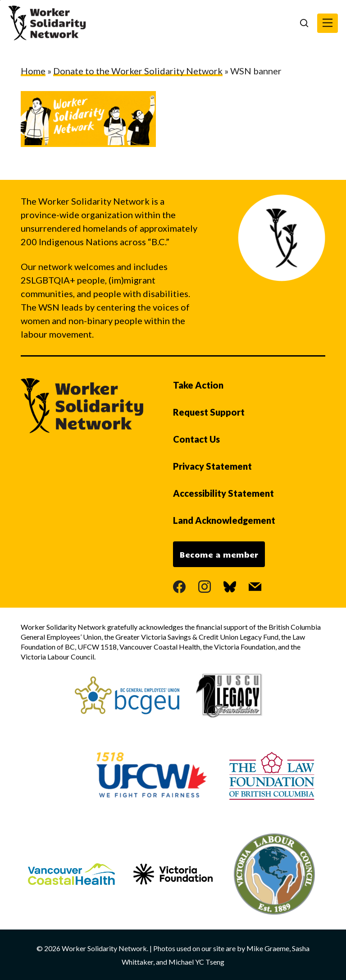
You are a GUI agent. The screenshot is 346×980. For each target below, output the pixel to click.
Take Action (198, 385)
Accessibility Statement (223, 493)
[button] (328, 23)
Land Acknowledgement (224, 520)
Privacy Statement (212, 466)
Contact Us (196, 439)
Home (33, 71)
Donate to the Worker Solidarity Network (138, 71)
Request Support (209, 412)
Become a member (219, 554)
